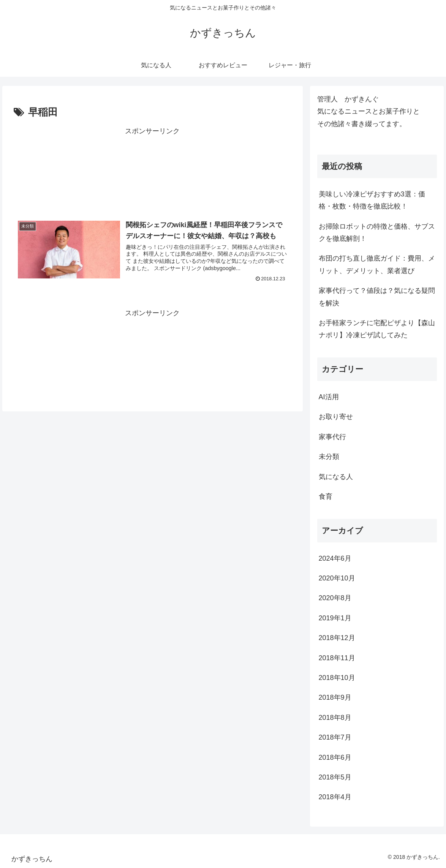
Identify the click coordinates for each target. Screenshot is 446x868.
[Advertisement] (153, 170)
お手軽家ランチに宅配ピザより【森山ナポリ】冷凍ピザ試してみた (377, 329)
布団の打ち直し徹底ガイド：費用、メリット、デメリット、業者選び (377, 264)
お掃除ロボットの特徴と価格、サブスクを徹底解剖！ (377, 232)
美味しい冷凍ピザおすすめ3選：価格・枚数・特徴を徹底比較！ (372, 200)
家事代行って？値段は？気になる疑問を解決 (377, 297)
